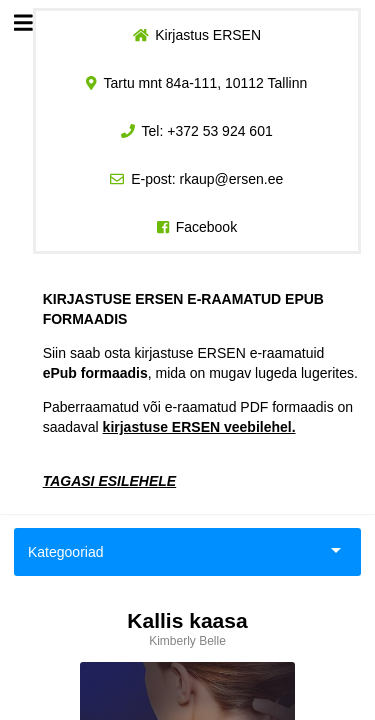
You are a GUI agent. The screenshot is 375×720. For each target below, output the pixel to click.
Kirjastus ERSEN (208, 35)
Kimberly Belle (187, 641)
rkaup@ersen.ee (232, 179)
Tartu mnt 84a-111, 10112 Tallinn (206, 83)
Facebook (206, 227)
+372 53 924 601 (220, 131)
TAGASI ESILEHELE (110, 481)
